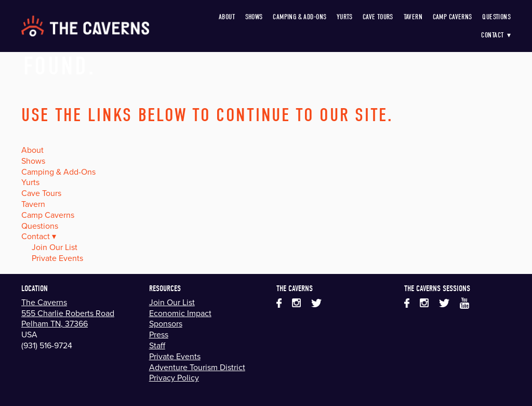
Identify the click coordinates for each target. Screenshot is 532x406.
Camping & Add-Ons (300, 17)
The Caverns (44, 302)
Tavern (413, 17)
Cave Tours (378, 17)
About (227, 17)
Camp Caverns (453, 17)
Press (159, 334)
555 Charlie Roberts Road (68, 313)
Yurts (344, 17)
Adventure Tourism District (197, 367)
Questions (496, 17)
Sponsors (166, 323)
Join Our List (55, 247)
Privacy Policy (174, 377)
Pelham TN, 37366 (55, 323)
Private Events (57, 258)
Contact (496, 35)
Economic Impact (180, 313)
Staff (157, 345)
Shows (254, 17)
